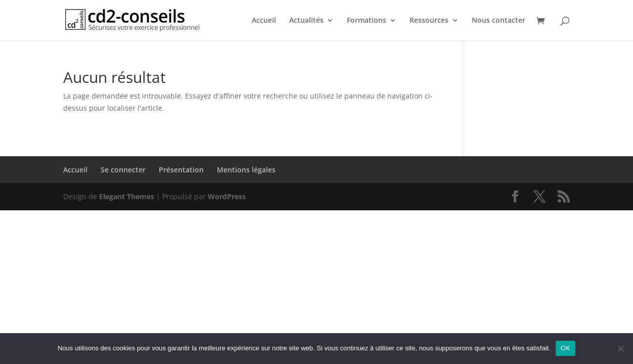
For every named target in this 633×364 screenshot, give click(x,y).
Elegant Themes (127, 196)
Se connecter (123, 170)
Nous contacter (499, 21)
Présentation (181, 170)
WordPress (227, 196)
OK (566, 348)
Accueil (264, 21)
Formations (367, 21)
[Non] (620, 348)
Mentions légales (246, 170)
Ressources (429, 21)
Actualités (306, 21)
